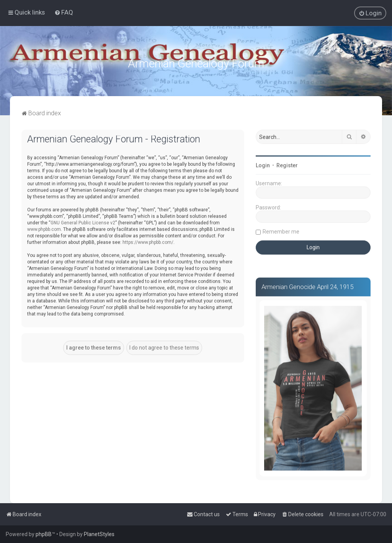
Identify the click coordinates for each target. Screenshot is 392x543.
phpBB (44, 534)
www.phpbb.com (44, 228)
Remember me (281, 230)
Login (263, 164)
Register (287, 164)
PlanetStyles (99, 534)
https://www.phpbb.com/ (148, 241)
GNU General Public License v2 (83, 221)
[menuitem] (64, 12)
